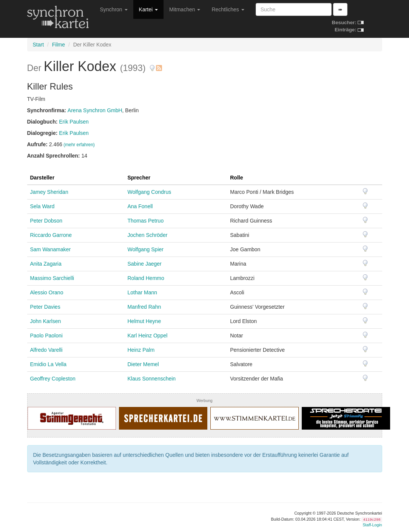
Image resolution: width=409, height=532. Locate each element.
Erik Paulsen (74, 122)
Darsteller (42, 178)
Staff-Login (372, 525)
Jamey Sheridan (49, 192)
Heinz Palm (141, 350)
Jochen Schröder (147, 235)
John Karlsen (46, 321)
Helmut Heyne (144, 321)
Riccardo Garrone (51, 235)
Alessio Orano (47, 292)
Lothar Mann (142, 292)
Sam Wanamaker (51, 249)
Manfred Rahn (144, 307)
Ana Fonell (140, 206)
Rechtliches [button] (228, 9)
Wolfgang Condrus (149, 192)
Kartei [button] (148, 9)
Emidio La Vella (49, 364)
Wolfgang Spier (145, 249)
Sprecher (139, 178)
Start (39, 45)
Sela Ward (42, 206)
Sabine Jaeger (144, 264)
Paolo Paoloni (46, 336)
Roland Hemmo (146, 278)
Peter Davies (45, 307)
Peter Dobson (46, 221)
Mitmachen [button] (185, 9)
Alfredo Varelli (46, 350)
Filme (59, 45)
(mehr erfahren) (79, 145)
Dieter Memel (143, 364)
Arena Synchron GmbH (95, 110)
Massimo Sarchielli (52, 278)
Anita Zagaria (46, 264)
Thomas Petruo (145, 221)
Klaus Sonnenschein (151, 379)
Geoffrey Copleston (53, 379)
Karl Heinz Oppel (147, 336)
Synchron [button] (114, 9)
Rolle (236, 178)
